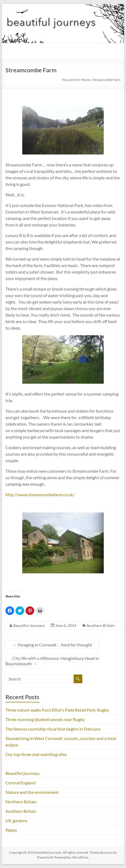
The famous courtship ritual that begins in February (53, 729)
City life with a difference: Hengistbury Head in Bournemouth (52, 661)
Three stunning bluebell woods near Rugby (45, 719)
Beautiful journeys (23, 773)
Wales (11, 830)
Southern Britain (101, 625)
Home (86, 80)
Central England (21, 783)
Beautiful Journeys (29, 625)
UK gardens (16, 821)
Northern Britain (21, 802)
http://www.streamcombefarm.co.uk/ (40, 494)
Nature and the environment (32, 792)
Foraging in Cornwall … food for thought (52, 645)
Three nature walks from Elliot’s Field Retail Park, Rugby (57, 710)
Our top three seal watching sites (36, 754)
